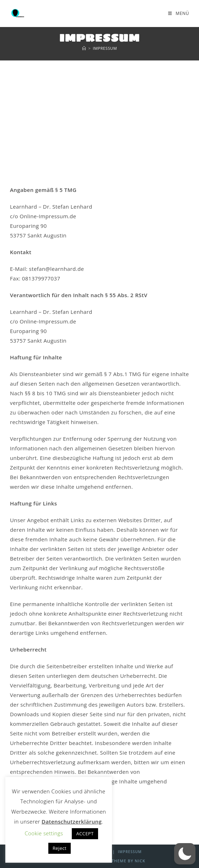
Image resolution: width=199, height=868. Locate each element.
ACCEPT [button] (85, 834)
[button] (185, 854)
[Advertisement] (99, 114)
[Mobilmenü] (179, 13)
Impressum (105, 48)
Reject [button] (60, 848)
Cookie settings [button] (44, 833)
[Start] (84, 48)
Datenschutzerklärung (72, 821)
